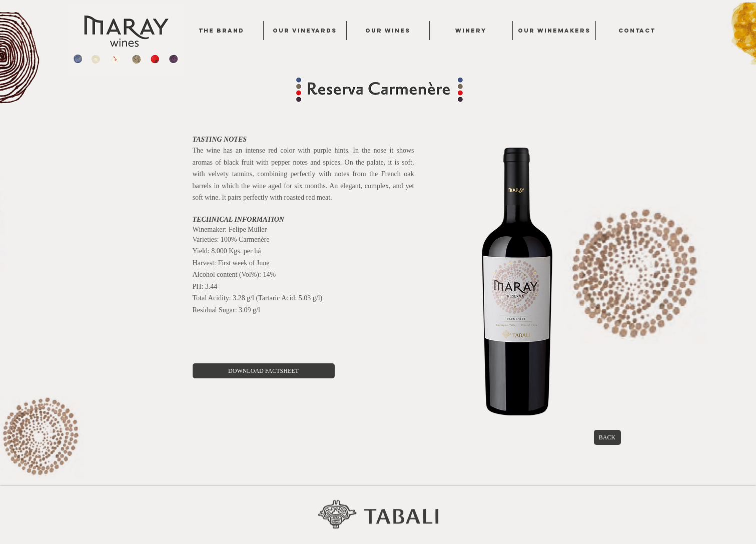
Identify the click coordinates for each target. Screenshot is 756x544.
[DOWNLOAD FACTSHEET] (264, 371)
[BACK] (607, 437)
